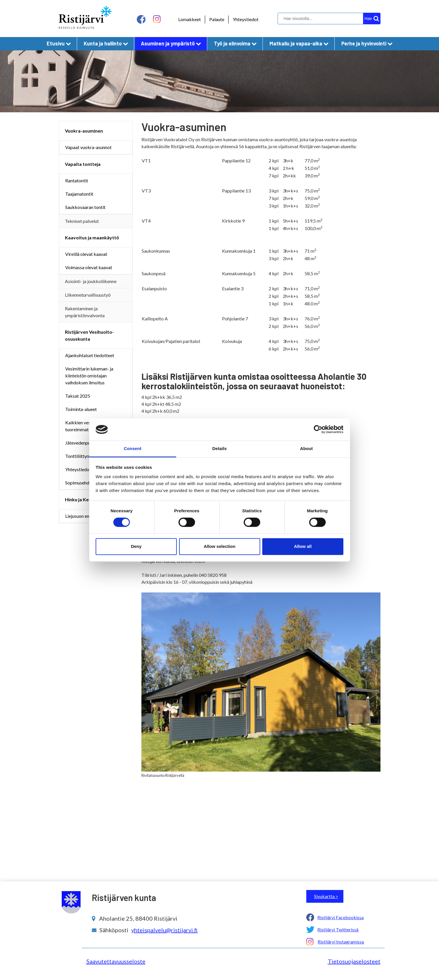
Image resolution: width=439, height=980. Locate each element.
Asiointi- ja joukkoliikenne (91, 281)
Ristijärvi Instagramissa (341, 942)
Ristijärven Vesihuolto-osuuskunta (89, 335)
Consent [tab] (133, 448)
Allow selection (219, 546)
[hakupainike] (372, 19)
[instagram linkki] (157, 19)
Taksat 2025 (78, 396)
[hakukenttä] (328, 19)
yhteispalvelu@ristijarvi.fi (164, 930)
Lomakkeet (190, 19)
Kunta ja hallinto (106, 43)
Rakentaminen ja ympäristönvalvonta (85, 312)
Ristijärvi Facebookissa (340, 917)
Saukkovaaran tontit (85, 207)
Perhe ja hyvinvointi (367, 43)
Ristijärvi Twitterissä (338, 929)
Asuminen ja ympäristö (171, 43)
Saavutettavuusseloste (116, 961)
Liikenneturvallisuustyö (88, 295)
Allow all (303, 546)
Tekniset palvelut (82, 221)
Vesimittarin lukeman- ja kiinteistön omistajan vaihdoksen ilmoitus (89, 376)
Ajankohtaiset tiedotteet (90, 355)
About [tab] (307, 448)
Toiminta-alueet (81, 409)
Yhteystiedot (246, 19)
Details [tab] (220, 448)
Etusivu (59, 43)
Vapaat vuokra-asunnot (88, 147)
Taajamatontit (79, 194)
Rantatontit (77, 180)
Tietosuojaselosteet (354, 961)
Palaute (217, 19)
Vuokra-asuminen (84, 131)
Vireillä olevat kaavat (86, 254)
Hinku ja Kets (79, 499)
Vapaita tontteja (83, 164)
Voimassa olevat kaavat (89, 267)
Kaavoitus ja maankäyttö (92, 237)
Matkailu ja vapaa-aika (299, 43)
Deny (136, 546)
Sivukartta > (326, 896)
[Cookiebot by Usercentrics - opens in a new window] (318, 430)
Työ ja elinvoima (235, 43)
